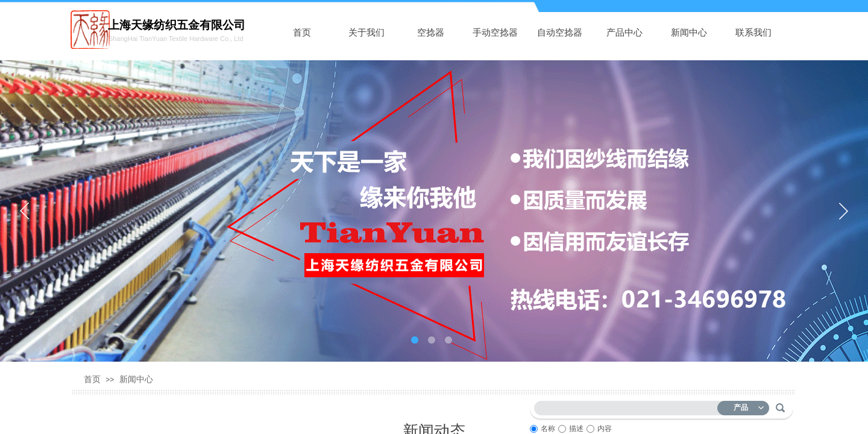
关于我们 (366, 33)
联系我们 (753, 33)
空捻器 (431, 33)
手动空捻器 (495, 33)
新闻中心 (689, 33)
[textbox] (628, 406)
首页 (302, 33)
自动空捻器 (560, 33)
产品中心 (624, 33)
